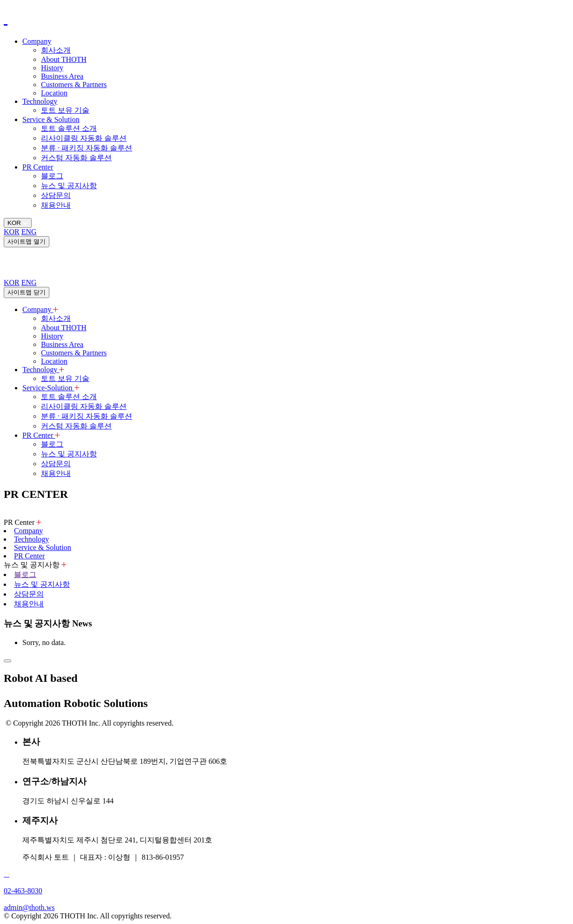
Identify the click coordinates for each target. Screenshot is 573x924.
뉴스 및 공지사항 (69, 186)
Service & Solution (51, 119)
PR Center (38, 167)
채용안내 (56, 205)
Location (54, 93)
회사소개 (56, 50)
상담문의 (56, 195)
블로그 (52, 176)
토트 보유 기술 (65, 110)
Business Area (62, 76)
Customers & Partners (74, 85)
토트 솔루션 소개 (69, 128)
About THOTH (64, 59)
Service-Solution (51, 388)
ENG (29, 232)
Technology (40, 101)
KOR (12, 232)
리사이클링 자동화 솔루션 (84, 138)
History (52, 68)
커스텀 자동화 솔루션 (76, 158)
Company (37, 41)
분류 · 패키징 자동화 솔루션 (87, 148)
